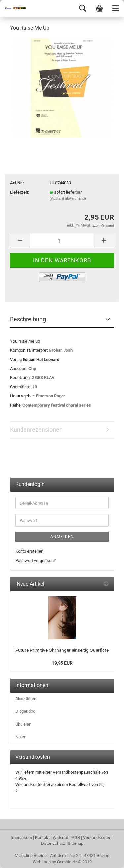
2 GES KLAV (43, 378)
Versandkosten (97, 837)
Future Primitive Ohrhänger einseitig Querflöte (62, 650)
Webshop (42, 862)
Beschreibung (28, 319)
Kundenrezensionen (36, 430)
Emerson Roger (51, 396)
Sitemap (76, 843)
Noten (21, 737)
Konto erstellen (29, 551)
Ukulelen (23, 724)
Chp (32, 369)
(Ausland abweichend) (68, 198)
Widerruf (61, 837)
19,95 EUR (62, 663)
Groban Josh (61, 350)
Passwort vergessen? (35, 561)
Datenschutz (53, 843)
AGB (76, 837)
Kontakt (42, 837)
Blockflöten (26, 699)
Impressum (21, 837)
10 (35, 387)
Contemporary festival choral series (57, 405)
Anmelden (62, 537)
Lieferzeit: (20, 192)
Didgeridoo (25, 711)
